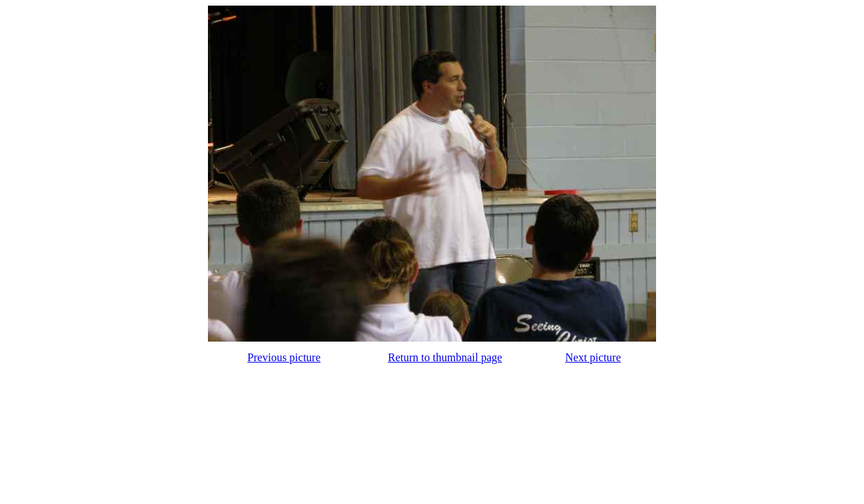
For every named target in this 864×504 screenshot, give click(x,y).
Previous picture (284, 357)
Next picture (593, 357)
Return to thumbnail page (445, 357)
